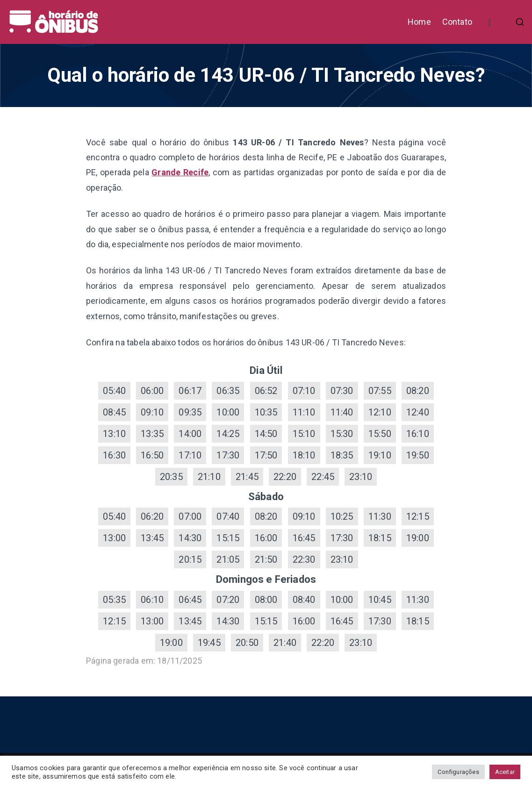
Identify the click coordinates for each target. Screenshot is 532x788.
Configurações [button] (458, 772)
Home (419, 22)
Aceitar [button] (505, 772)
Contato (457, 22)
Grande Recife (180, 172)
